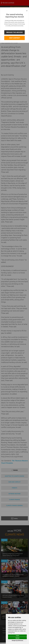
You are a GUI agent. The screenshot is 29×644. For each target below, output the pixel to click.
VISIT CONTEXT (15, 38)
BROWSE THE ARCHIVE (14, 32)
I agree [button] (17, 636)
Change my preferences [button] (17, 640)
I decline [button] (17, 638)
